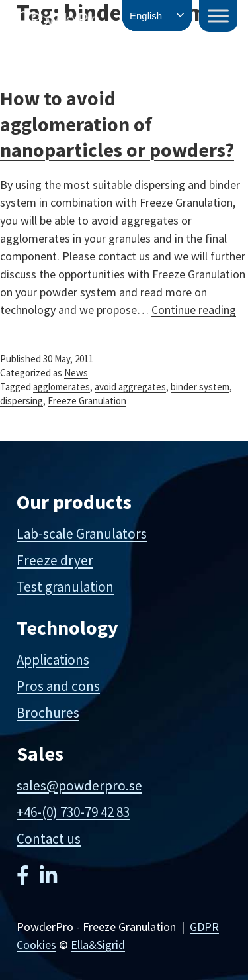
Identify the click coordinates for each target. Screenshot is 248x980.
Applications (53, 660)
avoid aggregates (130, 387)
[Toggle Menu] (218, 16)
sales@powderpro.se (79, 786)
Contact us (49, 839)
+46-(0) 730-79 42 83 (73, 812)
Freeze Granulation (87, 401)
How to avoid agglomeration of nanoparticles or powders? (117, 124)
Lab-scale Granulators (82, 534)
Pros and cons (58, 686)
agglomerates (62, 387)
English (146, 16)
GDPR (204, 927)
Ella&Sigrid (98, 945)
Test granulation (65, 587)
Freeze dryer (55, 560)
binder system (200, 387)
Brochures (48, 713)
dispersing (21, 401)
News (76, 373)
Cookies (36, 945)
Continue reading (194, 310)
